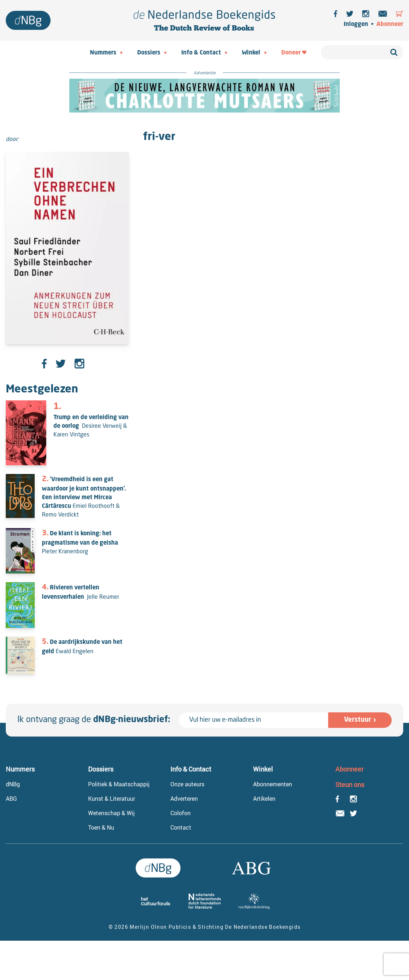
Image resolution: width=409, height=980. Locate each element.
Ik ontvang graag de (94, 720)
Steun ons (350, 785)
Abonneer (390, 25)
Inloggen (356, 25)
